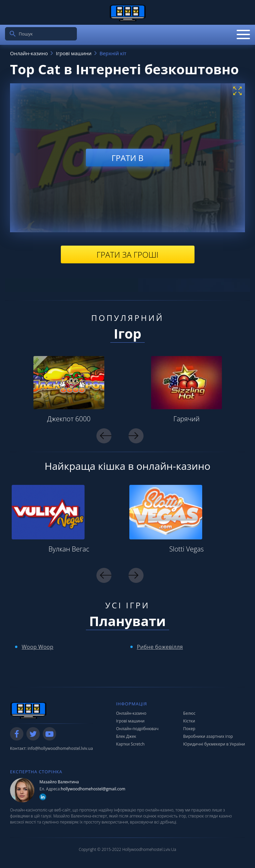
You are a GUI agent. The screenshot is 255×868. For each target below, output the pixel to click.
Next (136, 436)
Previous (104, 436)
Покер (189, 729)
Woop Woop (38, 647)
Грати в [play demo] (127, 158)
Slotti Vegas (186, 549)
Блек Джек (126, 736)
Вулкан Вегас (69, 549)
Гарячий (187, 419)
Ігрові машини (130, 721)
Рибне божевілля (160, 647)
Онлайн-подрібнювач (137, 729)
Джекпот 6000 (69, 419)
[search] (13, 34)
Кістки (189, 721)
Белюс (189, 713)
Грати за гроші (127, 254)
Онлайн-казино (131, 713)
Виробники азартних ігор (208, 736)
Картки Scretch (130, 744)
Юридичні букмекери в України (214, 744)
